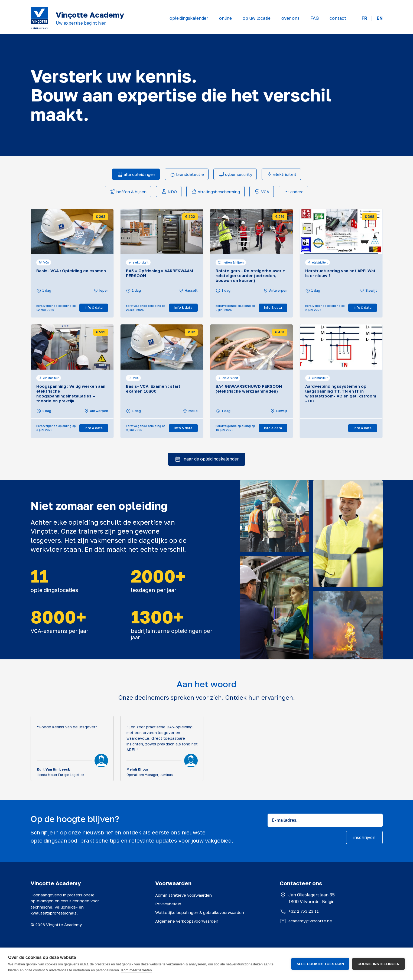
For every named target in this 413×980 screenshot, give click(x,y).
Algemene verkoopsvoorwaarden (187, 921)
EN (380, 18)
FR (364, 18)
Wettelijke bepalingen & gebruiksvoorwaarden (200, 912)
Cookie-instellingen (378, 964)
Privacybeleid (168, 904)
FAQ (315, 18)
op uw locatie (257, 18)
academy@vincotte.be (310, 921)
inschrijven (364, 837)
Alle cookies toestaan (320, 964)
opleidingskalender (189, 18)
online (225, 18)
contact (338, 18)
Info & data (94, 308)
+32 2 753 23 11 (304, 911)
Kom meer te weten (137, 970)
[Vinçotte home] (40, 18)
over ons (290, 18)
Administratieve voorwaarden (183, 895)
